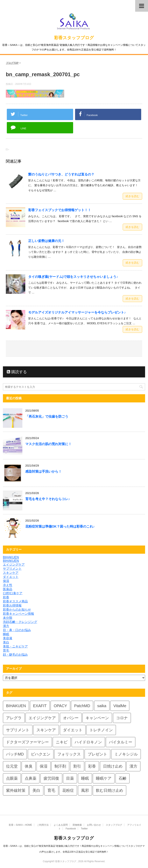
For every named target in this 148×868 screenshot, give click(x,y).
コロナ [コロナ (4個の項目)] (122, 718)
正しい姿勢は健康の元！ (46, 241)
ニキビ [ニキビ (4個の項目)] (62, 742)
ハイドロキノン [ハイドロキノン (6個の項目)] (88, 742)
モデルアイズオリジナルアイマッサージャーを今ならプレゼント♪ (77, 312)
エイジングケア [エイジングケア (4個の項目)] (42, 718)
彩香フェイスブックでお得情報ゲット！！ (60, 210)
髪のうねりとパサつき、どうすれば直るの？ (61, 174)
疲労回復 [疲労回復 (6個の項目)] (51, 778)
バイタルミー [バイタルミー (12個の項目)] (121, 742)
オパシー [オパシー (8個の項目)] (71, 718)
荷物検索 (77, 825)
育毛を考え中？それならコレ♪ (48, 499)
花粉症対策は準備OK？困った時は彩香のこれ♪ (60, 527)
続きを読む (132, 196)
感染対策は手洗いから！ (43, 472)
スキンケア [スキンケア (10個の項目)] (46, 730)
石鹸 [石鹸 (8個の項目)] (123, 778)
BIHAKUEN (11, 557)
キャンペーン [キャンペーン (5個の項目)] (97, 718)
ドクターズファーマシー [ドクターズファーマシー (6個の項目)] (27, 742)
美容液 (8, 638)
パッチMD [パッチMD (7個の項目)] (15, 754)
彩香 (6, 597)
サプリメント (12, 569)
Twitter (84, 829)
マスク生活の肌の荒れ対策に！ (48, 444)
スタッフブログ (114, 825)
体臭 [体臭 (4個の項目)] (29, 766)
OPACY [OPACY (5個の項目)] (60, 706)
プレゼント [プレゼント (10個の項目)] (97, 754)
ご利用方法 (43, 825)
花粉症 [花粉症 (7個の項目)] (68, 790)
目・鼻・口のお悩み (17, 630)
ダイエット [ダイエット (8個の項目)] (73, 730)
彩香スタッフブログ (74, 38)
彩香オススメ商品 (15, 601)
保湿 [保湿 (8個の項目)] (44, 766)
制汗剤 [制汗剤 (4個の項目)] (60, 766)
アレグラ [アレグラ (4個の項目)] (14, 718)
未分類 (8, 618)
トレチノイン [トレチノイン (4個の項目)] (101, 730)
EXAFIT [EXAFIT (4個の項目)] (40, 706)
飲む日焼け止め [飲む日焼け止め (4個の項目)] (109, 790)
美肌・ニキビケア (15, 646)
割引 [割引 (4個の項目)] (77, 766)
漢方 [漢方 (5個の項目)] (133, 766)
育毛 (6, 651)
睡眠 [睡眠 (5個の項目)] (85, 778)
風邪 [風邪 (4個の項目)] (85, 790)
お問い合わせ (94, 825)
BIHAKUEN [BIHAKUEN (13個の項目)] (16, 706)
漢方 (6, 626)
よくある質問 (61, 825)
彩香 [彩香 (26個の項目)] (92, 766)
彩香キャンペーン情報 (18, 614)
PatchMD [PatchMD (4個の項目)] (82, 706)
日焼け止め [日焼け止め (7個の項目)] (113, 766)
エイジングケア (14, 565)
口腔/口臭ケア (13, 593)
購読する (17, 372)
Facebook (71, 829)
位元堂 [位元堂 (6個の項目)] (12, 766)
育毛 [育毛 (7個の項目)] (51, 790)
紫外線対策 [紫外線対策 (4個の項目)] (16, 790)
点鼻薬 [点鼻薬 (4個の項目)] (31, 778)
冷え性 (8, 585)
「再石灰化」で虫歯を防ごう (47, 417)
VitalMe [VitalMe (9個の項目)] (120, 706)
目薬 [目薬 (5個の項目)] (70, 778)
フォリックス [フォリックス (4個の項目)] (69, 754)
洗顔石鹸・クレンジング (20, 622)
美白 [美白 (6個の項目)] (36, 790)
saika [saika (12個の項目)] (102, 706)
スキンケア (11, 573)
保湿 (6, 581)
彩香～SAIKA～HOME (20, 825)
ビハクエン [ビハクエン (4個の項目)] (41, 754)
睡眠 (6, 634)
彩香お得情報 (12, 605)
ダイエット (11, 577)
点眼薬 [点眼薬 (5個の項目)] (12, 778)
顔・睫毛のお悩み (15, 655)
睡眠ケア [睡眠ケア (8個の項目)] (104, 778)
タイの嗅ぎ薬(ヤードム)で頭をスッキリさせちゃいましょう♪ (73, 277)
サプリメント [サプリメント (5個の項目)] (18, 730)
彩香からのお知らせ (17, 610)
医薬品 (8, 589)
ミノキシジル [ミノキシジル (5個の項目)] (126, 754)
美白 (6, 642)
